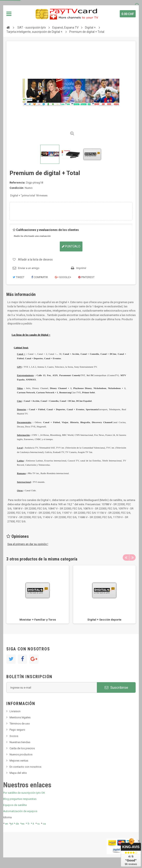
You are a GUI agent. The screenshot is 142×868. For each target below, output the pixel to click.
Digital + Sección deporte (104, 620)
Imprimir (81, 268)
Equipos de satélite (15, 805)
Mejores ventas (19, 761)
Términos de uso (20, 724)
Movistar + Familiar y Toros (38, 620)
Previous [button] (126, 558)
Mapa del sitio (18, 773)
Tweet (19, 277)
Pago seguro (17, 730)
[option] (38, 594)
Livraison (15, 711)
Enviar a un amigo (29, 268)
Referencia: (17, 183)
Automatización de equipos (20, 811)
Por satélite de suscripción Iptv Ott (24, 793)
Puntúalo (71, 246)
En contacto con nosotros (25, 767)
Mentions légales (20, 717)
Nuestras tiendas (20, 742)
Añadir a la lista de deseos (35, 259)
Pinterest (86, 277)
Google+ (63, 277)
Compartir (40, 277)
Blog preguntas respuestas (20, 799)
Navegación (9, 14)
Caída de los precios (22, 748)
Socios (14, 736)
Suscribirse (116, 687)
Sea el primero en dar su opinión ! (28, 544)
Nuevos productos (21, 754)
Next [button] (132, 558)
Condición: (17, 188)
